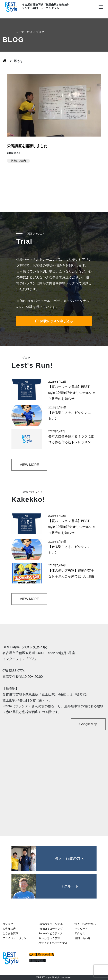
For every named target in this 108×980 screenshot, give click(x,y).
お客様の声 (9, 929)
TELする (38, 960)
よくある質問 (10, 933)
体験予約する (42, 955)
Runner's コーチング (51, 929)
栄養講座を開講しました (27, 146)
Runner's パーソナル (51, 924)
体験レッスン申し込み (54, 321)
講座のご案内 (18, 161)
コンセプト (9, 924)
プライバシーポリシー (16, 938)
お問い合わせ (82, 938)
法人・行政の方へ (85, 924)
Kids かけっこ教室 (49, 938)
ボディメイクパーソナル (53, 943)
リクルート (81, 929)
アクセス (80, 933)
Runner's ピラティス (51, 933)
